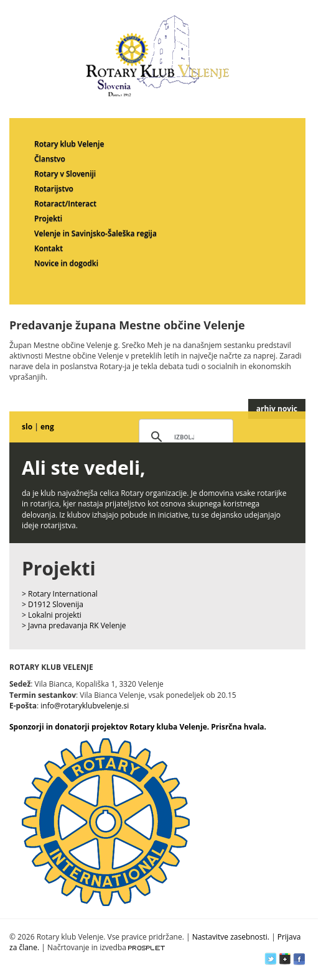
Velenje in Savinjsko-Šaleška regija (95, 233)
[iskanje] (184, 437)
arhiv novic (277, 409)
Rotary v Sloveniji (65, 174)
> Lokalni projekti (52, 615)
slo (27, 427)
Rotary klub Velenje (69, 144)
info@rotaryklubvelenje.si (85, 706)
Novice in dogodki (66, 263)
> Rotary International (60, 594)
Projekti (48, 218)
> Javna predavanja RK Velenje (74, 625)
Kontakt (49, 248)
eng (47, 427)
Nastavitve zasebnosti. (231, 937)
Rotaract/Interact (65, 204)
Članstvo (50, 159)
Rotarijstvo (54, 189)
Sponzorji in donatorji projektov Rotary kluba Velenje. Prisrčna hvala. (138, 727)
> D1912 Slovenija (53, 604)
